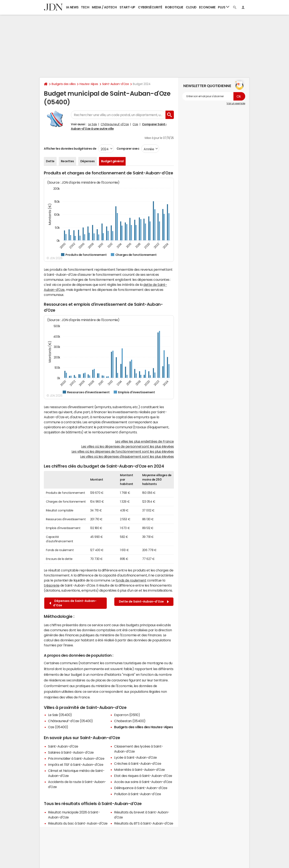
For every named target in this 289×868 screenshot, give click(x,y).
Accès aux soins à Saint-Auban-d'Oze (143, 782)
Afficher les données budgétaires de (70, 149)
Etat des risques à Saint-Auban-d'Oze (143, 776)
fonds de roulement (131, 580)
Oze (135, 124)
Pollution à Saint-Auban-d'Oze (137, 794)
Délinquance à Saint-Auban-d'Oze (141, 788)
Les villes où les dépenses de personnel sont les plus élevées (128, 446)
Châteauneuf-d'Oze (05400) (70, 721)
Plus (224, 7)
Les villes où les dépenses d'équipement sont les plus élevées (127, 456)
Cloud (191, 7)
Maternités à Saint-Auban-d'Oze (139, 770)
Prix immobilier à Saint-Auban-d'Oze (76, 758)
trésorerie (52, 585)
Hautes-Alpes (89, 84)
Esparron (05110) (127, 715)
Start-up (127, 7)
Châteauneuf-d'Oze (115, 124)
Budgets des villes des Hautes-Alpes (143, 727)
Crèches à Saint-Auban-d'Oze (138, 763)
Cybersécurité (150, 7)
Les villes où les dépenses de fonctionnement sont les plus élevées (123, 451)
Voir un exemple (236, 103)
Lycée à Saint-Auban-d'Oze (135, 757)
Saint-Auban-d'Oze (116, 84)
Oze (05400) (58, 727)
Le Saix (93, 124)
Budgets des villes (64, 84)
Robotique (174, 7)
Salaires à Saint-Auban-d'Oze (71, 752)
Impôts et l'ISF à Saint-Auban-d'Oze (76, 765)
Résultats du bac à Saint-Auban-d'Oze (78, 823)
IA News (72, 7)
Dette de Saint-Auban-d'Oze (144, 602)
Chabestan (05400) (130, 721)
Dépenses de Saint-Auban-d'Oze (73, 603)
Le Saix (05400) (60, 715)
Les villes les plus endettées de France (144, 441)
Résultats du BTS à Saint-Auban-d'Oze (144, 823)
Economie (207, 7)
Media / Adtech (104, 7)
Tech (85, 7)
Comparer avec (128, 149)
